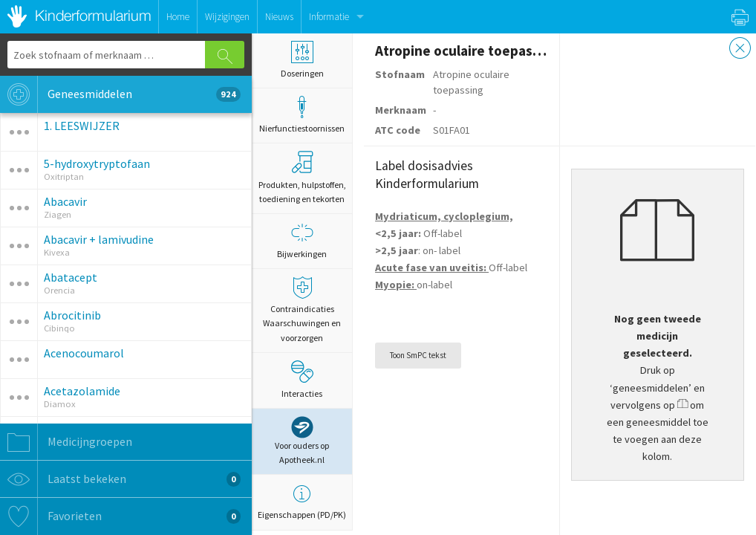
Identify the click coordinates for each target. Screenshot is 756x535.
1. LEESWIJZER (82, 126)
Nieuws (279, 17)
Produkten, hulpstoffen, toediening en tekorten (302, 177)
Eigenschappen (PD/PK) (302, 501)
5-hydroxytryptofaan (97, 163)
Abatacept (71, 277)
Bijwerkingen (302, 240)
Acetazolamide (82, 391)
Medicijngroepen (66, 442)
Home (178, 17)
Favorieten (120, 516)
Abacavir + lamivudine (99, 239)
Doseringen (302, 60)
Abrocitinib (72, 315)
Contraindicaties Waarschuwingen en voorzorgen (302, 309)
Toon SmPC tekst (418, 355)
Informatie (329, 17)
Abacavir (65, 201)
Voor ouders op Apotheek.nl (302, 441)
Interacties (302, 380)
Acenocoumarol (84, 353)
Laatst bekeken (120, 479)
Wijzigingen (227, 17)
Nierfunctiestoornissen (302, 115)
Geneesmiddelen (120, 94)
